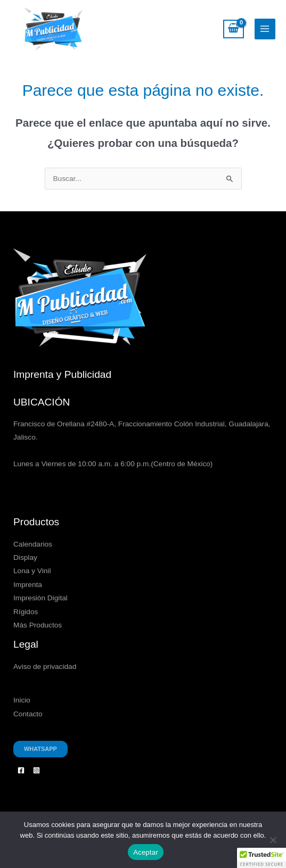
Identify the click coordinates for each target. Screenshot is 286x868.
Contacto (28, 714)
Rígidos (26, 612)
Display (25, 557)
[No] (273, 840)
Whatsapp (40, 749)
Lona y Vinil (32, 571)
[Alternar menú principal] (265, 29)
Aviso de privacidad (45, 667)
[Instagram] (36, 770)
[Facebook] (21, 770)
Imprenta (28, 585)
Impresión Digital (40, 598)
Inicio (22, 700)
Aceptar (146, 852)
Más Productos (38, 625)
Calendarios (33, 544)
